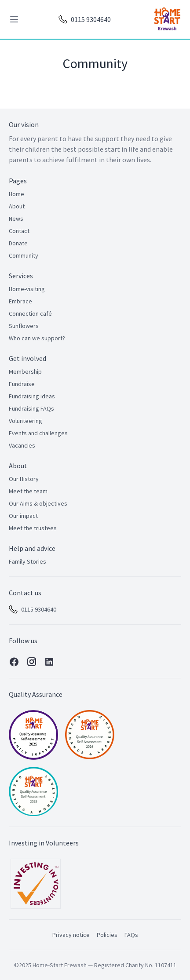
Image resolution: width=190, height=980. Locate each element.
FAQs (131, 935)
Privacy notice (71, 935)
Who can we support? (37, 338)
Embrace (20, 301)
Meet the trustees (33, 528)
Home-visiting (27, 289)
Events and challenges (38, 433)
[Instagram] (32, 662)
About (17, 206)
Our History (24, 479)
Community (24, 255)
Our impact (23, 516)
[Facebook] (14, 662)
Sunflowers (24, 326)
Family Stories (27, 561)
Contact (19, 231)
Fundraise (22, 384)
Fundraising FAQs (31, 408)
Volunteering (26, 421)
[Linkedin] (49, 662)
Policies (107, 935)
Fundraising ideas (32, 396)
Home (16, 194)
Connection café (30, 313)
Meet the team (28, 491)
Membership (25, 372)
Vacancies (22, 445)
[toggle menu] (14, 19)
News (16, 219)
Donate (18, 243)
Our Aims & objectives (38, 503)
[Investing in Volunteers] (36, 884)
